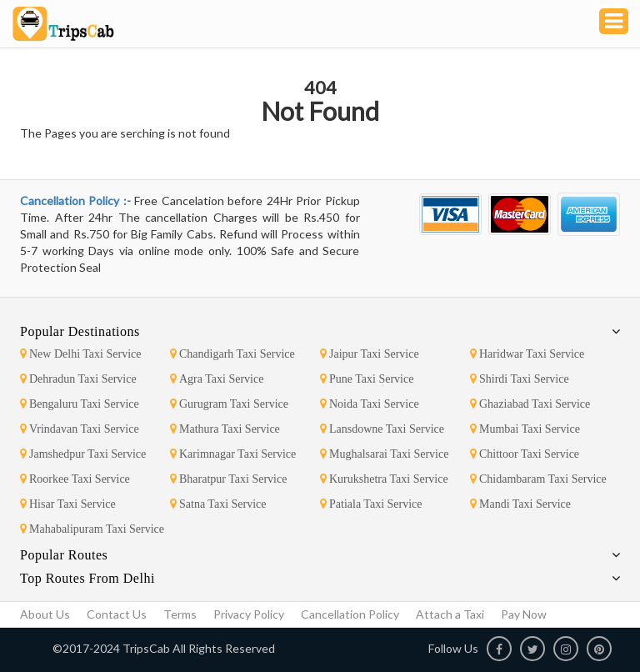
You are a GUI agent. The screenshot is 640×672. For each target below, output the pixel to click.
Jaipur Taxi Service (370, 354)
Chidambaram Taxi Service (538, 479)
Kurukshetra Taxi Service (384, 479)
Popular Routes (64, 555)
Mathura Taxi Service (225, 429)
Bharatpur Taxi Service (228, 479)
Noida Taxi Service (370, 404)
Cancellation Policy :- (77, 201)
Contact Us (117, 614)
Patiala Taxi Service (371, 504)
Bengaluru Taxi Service (80, 404)
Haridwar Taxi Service (527, 354)
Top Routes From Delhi (87, 578)
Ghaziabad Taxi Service (530, 404)
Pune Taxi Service (367, 379)
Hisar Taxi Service (68, 504)
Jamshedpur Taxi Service (83, 454)
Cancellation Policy (350, 614)
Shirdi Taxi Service (520, 379)
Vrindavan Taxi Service (80, 429)
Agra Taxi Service (217, 379)
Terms (180, 614)
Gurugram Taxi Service (229, 404)
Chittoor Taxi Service (525, 454)
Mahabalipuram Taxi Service (92, 529)
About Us (45, 614)
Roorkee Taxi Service (75, 479)
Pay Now (524, 614)
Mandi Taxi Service (520, 504)
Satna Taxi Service (218, 504)
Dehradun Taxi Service (78, 379)
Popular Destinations (80, 331)
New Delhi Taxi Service (80, 354)
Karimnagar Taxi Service (233, 454)
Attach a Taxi (450, 614)
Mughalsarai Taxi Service (384, 454)
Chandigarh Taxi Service (232, 354)
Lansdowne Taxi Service (382, 429)
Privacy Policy (249, 614)
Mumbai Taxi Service (525, 429)
